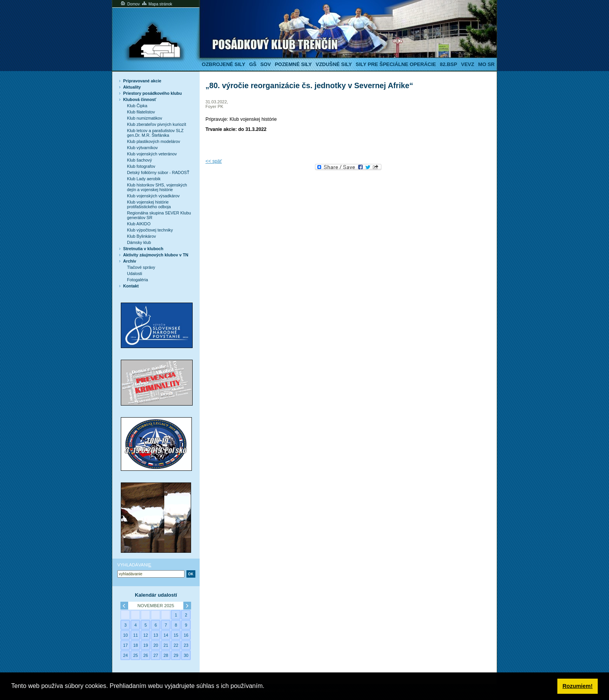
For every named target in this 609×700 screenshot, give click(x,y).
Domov (130, 4)
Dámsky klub (139, 242)
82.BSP (448, 64)
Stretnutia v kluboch (143, 249)
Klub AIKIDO (139, 224)
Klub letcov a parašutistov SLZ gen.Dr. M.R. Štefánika (155, 133)
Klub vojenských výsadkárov (153, 196)
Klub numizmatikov (144, 118)
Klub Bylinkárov (141, 236)
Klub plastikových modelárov (154, 141)
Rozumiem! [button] (578, 686)
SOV (265, 64)
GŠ (253, 64)
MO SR (486, 64)
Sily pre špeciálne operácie (396, 64)
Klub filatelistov (141, 112)
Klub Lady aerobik (144, 179)
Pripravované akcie (142, 81)
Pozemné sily (293, 64)
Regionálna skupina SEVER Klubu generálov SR (159, 215)
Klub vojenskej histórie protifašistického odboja (149, 204)
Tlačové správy (141, 267)
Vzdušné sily (334, 64)
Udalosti (135, 273)
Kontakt (131, 286)
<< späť (214, 161)
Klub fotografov (141, 166)
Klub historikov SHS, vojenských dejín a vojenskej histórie (157, 187)
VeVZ (468, 64)
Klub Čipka (137, 106)
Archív (130, 261)
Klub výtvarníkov (142, 148)
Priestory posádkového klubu (152, 93)
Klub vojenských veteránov (152, 154)
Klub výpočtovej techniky (150, 230)
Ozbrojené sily (224, 64)
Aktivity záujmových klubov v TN (156, 255)
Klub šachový (139, 160)
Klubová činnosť (140, 99)
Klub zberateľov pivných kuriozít (157, 124)
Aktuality (132, 87)
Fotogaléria (137, 280)
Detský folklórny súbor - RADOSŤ (158, 172)
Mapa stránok (157, 4)
